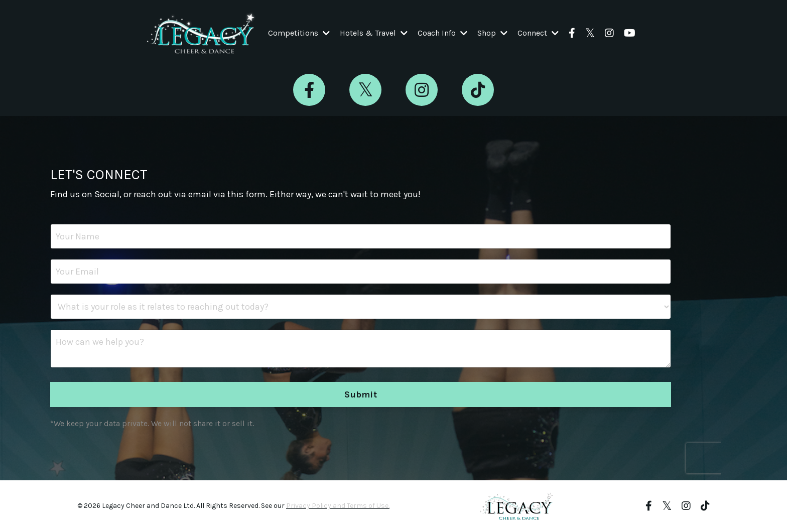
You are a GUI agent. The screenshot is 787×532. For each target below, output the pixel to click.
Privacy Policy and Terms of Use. (338, 506)
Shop (492, 33)
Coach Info (442, 33)
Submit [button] (361, 394)
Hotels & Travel (374, 33)
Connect (538, 33)
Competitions (299, 33)
